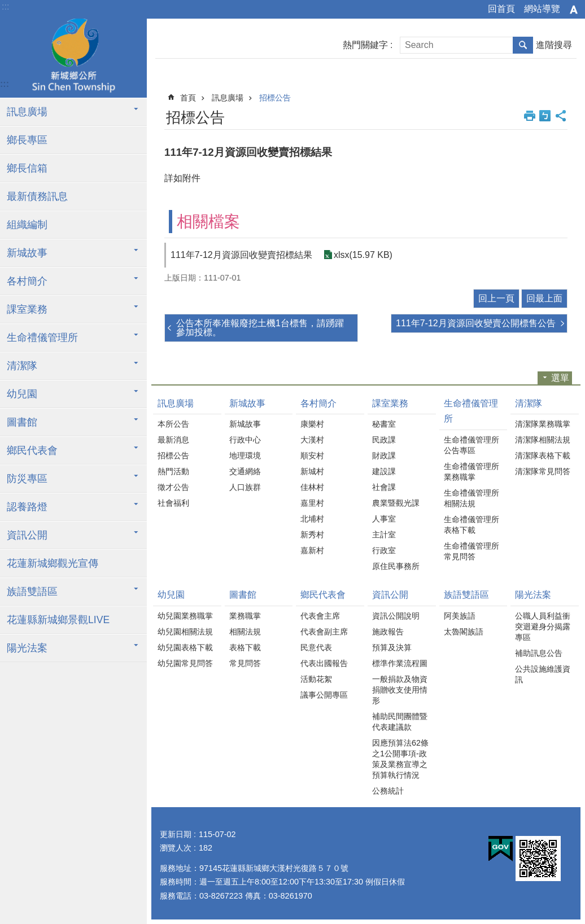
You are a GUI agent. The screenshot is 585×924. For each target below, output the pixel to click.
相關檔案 (208, 222)
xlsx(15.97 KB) (363, 255)
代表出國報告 (324, 663)
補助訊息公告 (539, 653)
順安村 (312, 456)
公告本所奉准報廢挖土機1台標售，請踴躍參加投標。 (260, 328)
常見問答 (245, 663)
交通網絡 (245, 471)
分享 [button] (561, 116)
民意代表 (316, 647)
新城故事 (27, 253)
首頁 (188, 98)
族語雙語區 (32, 592)
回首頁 (501, 9)
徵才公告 (173, 487)
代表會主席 (320, 616)
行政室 (384, 550)
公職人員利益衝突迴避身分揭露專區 (543, 627)
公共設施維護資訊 (543, 674)
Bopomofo (545, 116)
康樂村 (312, 424)
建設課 (384, 471)
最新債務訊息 (37, 196)
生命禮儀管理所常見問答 (472, 551)
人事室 (384, 519)
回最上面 (544, 298)
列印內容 (530, 116)
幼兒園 (22, 394)
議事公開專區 (324, 695)
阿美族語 (460, 616)
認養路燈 (27, 507)
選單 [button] (560, 378)
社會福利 (173, 503)
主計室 (384, 535)
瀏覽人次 (176, 848)
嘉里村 (312, 503)
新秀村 (312, 535)
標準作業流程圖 (400, 663)
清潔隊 (22, 366)
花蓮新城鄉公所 (73, 58)
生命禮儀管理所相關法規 (472, 498)
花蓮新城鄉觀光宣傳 (53, 563)
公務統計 (388, 791)
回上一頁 (496, 298)
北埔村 (312, 519)
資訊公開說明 (396, 616)
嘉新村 (312, 550)
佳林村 (312, 487)
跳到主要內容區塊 (6, 6)
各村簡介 (27, 281)
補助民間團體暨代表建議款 (400, 722)
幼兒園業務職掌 (185, 616)
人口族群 (245, 487)
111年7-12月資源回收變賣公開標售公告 (476, 323)
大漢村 (312, 440)
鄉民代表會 (32, 450)
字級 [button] (574, 10)
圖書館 (22, 422)
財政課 (384, 456)
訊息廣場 (27, 112)
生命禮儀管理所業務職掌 (472, 472)
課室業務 (27, 309)
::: (5, 6)
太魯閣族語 (464, 632)
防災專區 (27, 479)
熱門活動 (173, 471)
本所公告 (173, 424)
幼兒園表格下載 (185, 647)
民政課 (384, 440)
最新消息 (173, 440)
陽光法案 (27, 648)
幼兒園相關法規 (185, 632)
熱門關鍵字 (365, 45)
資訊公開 (27, 535)
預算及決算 (392, 647)
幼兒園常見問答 (185, 663)
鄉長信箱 (27, 168)
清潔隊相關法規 (543, 440)
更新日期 (176, 834)
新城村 (312, 471)
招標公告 (275, 98)
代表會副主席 (324, 632)
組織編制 (27, 225)
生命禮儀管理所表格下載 (472, 525)
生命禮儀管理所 (42, 338)
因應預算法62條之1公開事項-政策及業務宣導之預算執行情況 (400, 759)
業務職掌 (245, 616)
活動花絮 (316, 679)
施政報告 (388, 632)
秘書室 (384, 424)
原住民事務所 (396, 566)
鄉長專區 (27, 140)
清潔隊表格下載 (543, 456)
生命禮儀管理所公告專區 (472, 445)
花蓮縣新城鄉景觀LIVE (58, 620)
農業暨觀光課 (396, 503)
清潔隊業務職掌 (543, 424)
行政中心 (245, 440)
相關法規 (245, 632)
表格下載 (245, 647)
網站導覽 (542, 9)
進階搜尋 (554, 45)
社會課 (384, 487)
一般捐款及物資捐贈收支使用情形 (400, 690)
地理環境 (245, 456)
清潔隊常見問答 (543, 471)
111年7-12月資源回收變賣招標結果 (241, 255)
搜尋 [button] (523, 45)
